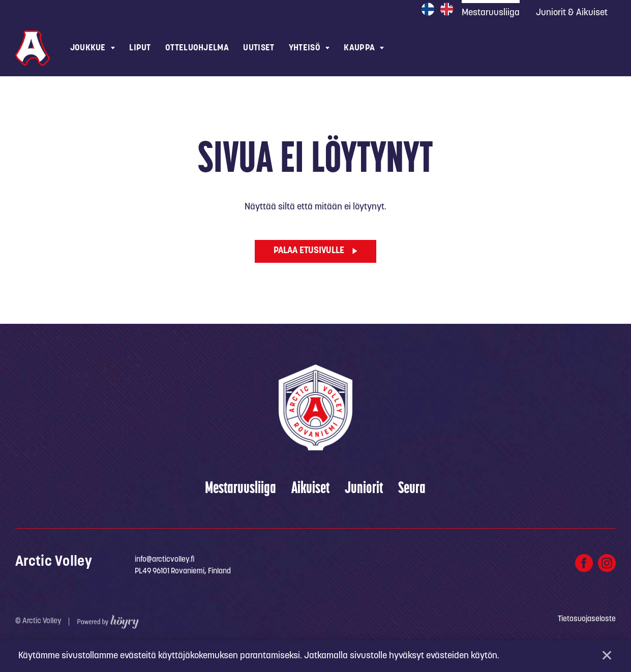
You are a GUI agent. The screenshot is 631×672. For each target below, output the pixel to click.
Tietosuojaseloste (587, 620)
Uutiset (259, 48)
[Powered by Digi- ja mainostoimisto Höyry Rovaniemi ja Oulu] (108, 620)
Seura (412, 491)
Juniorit (364, 491)
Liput (140, 48)
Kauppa (359, 48)
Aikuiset (310, 491)
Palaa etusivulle (309, 252)
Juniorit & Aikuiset (572, 13)
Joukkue (88, 48)
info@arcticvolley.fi (165, 561)
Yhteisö (305, 48)
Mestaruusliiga (241, 491)
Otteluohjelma (197, 48)
